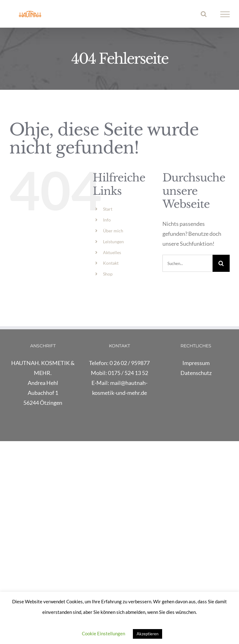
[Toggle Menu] (225, 14)
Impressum (196, 363)
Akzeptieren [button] (148, 634)
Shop (108, 274)
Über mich (113, 231)
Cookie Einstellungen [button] (103, 633)
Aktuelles (112, 252)
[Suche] (221, 263)
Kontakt (111, 263)
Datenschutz (196, 373)
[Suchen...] (187, 263)
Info (107, 220)
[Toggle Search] (204, 14)
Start (108, 209)
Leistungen (113, 242)
